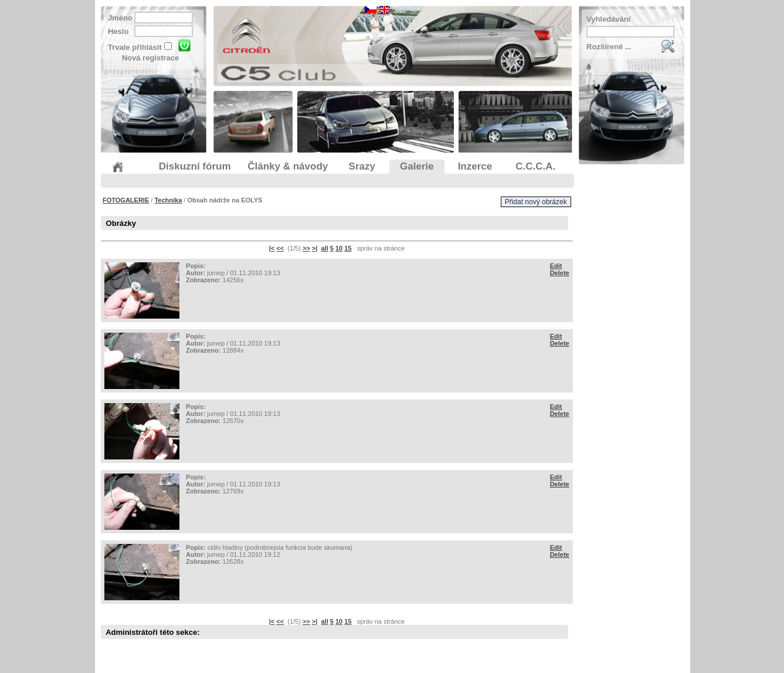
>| (315, 248)
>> (306, 248)
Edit (556, 266)
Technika (168, 200)
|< (272, 248)
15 (348, 248)
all (324, 248)
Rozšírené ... (609, 47)
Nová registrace (151, 58)
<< (280, 248)
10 (339, 248)
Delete (560, 273)
